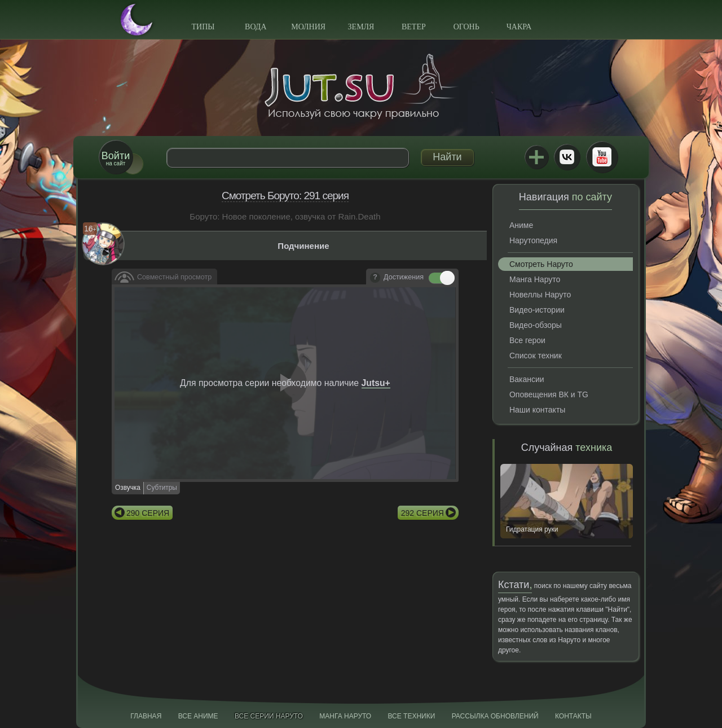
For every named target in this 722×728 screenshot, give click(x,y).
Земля (361, 27)
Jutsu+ (536, 157)
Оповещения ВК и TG (549, 394)
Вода (256, 27)
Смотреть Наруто (541, 264)
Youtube (602, 157)
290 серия (148, 513)
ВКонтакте (567, 157)
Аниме (521, 225)
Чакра (519, 27)
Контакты (573, 716)
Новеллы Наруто (540, 295)
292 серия (422, 513)
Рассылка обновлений (495, 716)
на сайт (116, 158)
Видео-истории (537, 310)
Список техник (536, 356)
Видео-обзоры (536, 325)
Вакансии (527, 379)
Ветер (414, 27)
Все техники (411, 716)
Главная (146, 716)
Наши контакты (537, 410)
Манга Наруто (535, 279)
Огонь (466, 27)
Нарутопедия (533, 240)
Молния (308, 27)
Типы (203, 27)
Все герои (527, 340)
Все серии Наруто (269, 716)
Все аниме (198, 716)
